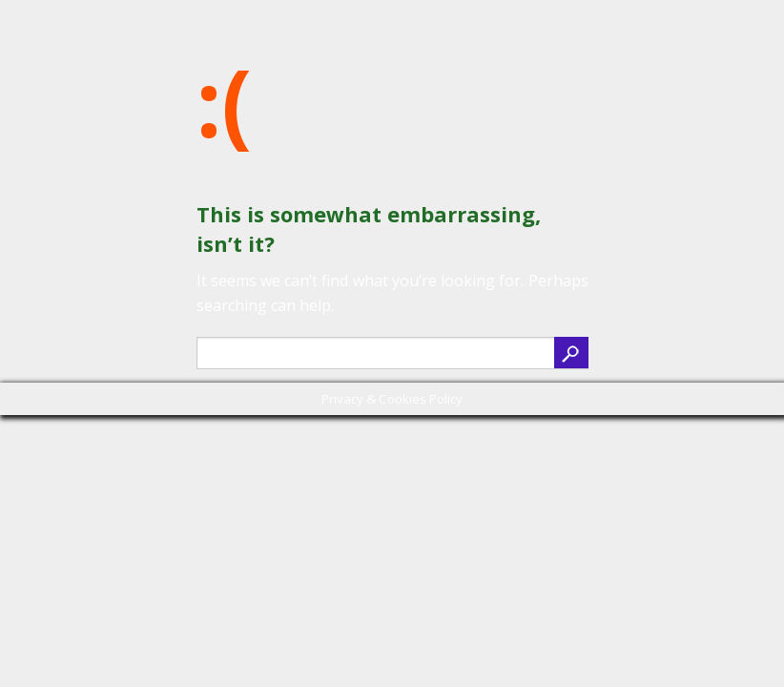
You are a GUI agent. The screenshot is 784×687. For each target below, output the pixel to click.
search (571, 353)
